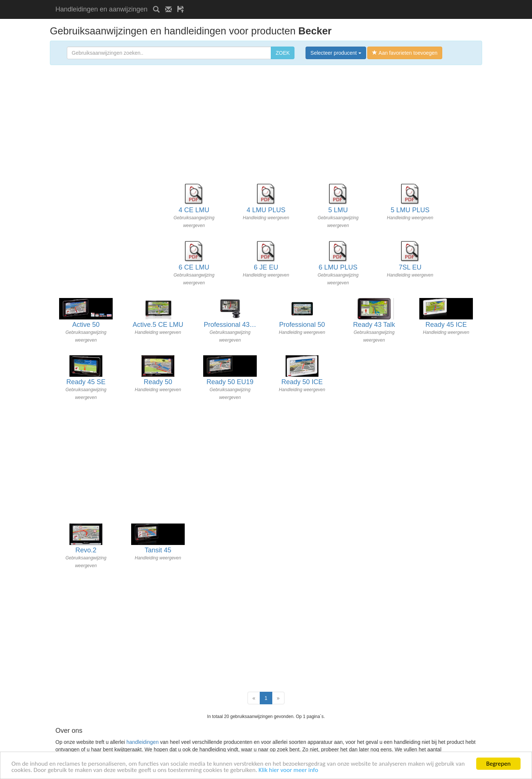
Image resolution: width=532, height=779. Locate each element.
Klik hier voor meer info (288, 770)
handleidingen (142, 742)
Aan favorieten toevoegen (405, 53)
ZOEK (283, 53)
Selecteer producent (336, 53)
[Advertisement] (276, 3)
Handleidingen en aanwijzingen (101, 9)
